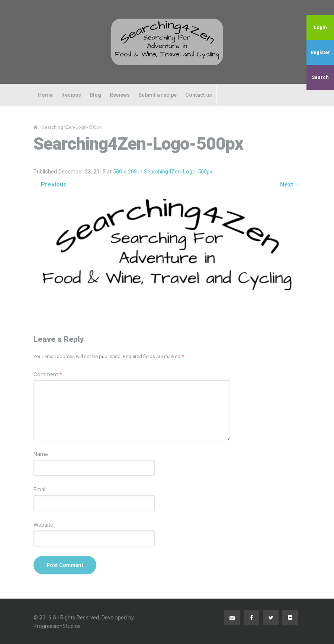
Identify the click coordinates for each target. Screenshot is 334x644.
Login (320, 27)
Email (40, 490)
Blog (95, 95)
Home (45, 95)
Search (320, 77)
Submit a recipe (158, 95)
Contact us (199, 95)
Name (41, 454)
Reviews (120, 95)
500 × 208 (125, 172)
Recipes (71, 95)
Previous (50, 184)
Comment (48, 374)
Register (320, 52)
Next (290, 184)
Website (43, 525)
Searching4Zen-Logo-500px (178, 172)
